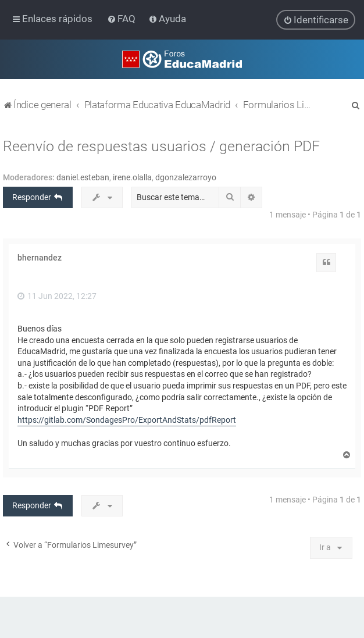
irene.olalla (132, 177)
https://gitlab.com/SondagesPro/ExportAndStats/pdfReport (127, 419)
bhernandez (40, 257)
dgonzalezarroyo (186, 177)
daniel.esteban (83, 177)
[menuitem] (122, 19)
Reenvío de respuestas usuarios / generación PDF (161, 146)
